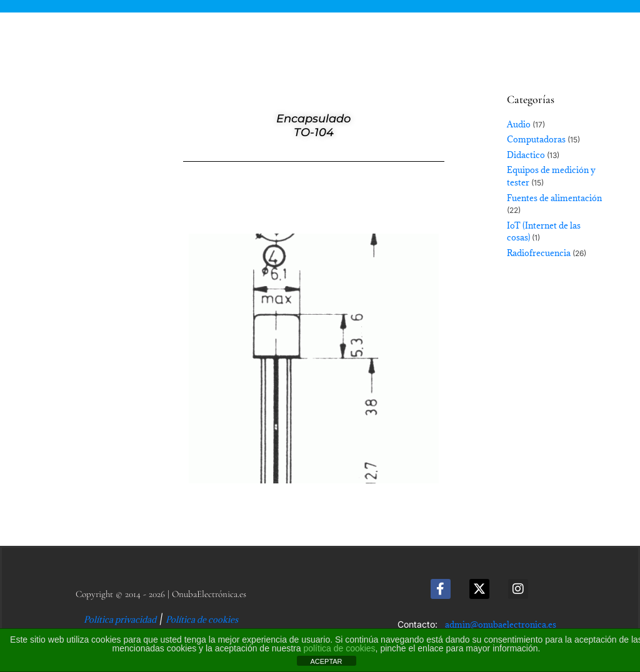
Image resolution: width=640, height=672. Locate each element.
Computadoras (536, 139)
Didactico (526, 155)
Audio (519, 124)
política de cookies (339, 648)
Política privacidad (120, 620)
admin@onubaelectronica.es (501, 625)
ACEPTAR (326, 661)
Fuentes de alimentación (554, 198)
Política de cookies (202, 620)
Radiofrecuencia (539, 253)
